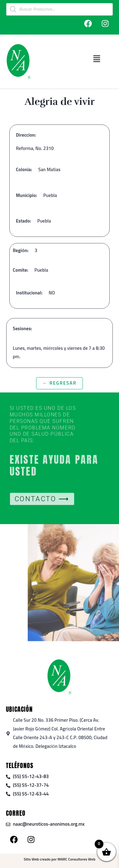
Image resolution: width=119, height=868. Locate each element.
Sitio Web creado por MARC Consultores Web (60, 860)
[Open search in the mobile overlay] (60, 9)
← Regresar (59, 383)
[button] (97, 59)
